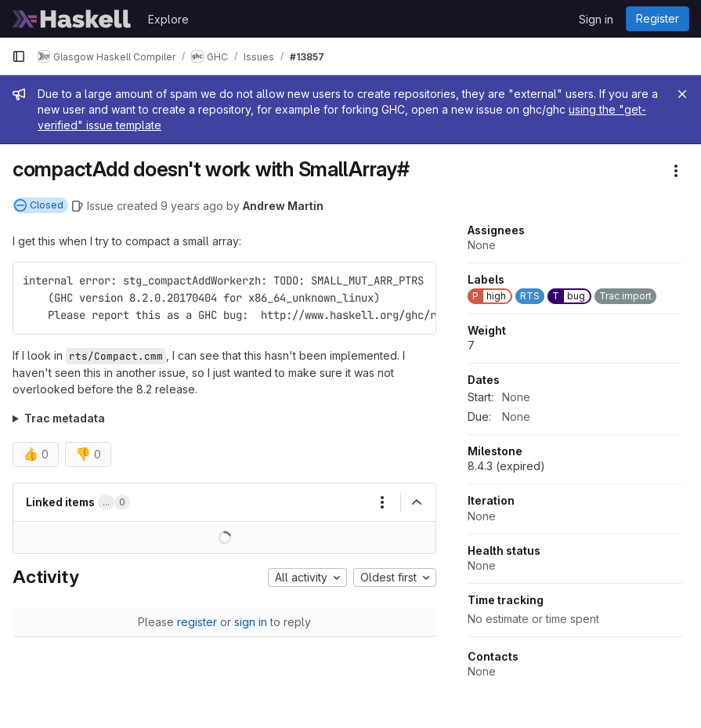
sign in (251, 622)
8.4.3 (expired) (506, 466)
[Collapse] (417, 502)
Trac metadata (65, 418)
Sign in (596, 19)
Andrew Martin (283, 206)
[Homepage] (72, 19)
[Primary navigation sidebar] (19, 56)
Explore (168, 19)
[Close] (682, 94)
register (197, 622)
